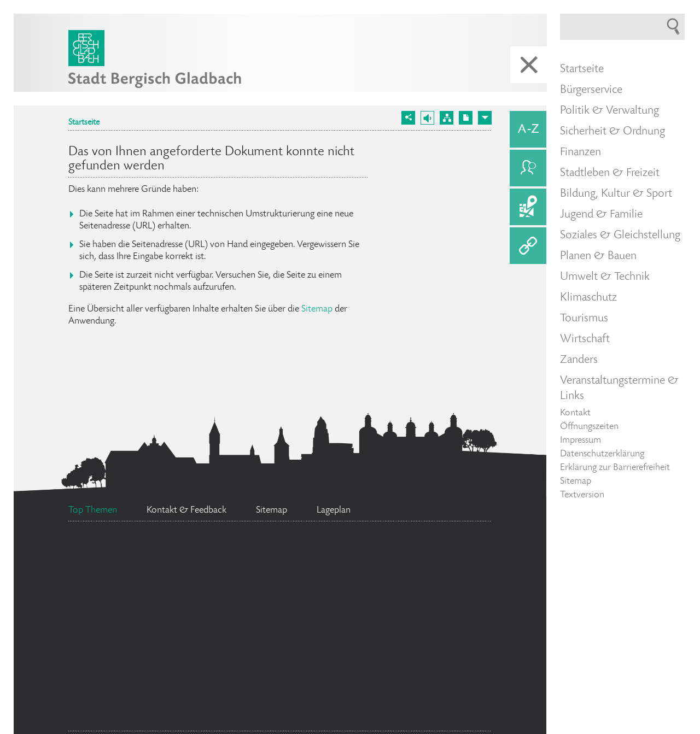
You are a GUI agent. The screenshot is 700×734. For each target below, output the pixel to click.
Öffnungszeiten (589, 427)
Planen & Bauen (598, 256)
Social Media (291, 571)
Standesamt (141, 710)
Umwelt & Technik (605, 277)
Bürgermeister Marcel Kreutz (307, 653)
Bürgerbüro (149, 625)
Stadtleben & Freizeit (610, 173)
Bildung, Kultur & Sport (616, 194)
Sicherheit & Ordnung (612, 132)
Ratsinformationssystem (148, 565)
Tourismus (584, 319)
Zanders (579, 360)
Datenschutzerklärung (602, 454)
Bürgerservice (591, 90)
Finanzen (581, 152)
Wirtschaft (585, 339)
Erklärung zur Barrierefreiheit (615, 468)
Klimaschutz (588, 298)
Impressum (581, 441)
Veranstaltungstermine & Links (619, 389)
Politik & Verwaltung (609, 111)
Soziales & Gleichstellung (620, 236)
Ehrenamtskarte (396, 573)
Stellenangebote (418, 706)
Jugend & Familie (601, 215)
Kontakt (575, 413)
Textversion (582, 495)
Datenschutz (133, 674)
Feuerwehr (291, 704)
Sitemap (317, 309)
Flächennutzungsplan (323, 594)
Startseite (84, 123)
